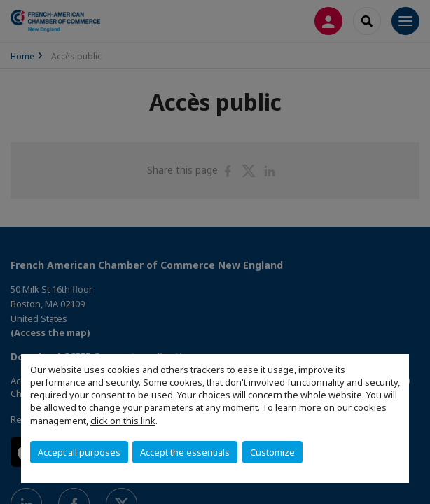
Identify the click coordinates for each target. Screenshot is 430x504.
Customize (272, 452)
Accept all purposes (79, 452)
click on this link (123, 421)
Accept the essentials (185, 452)
